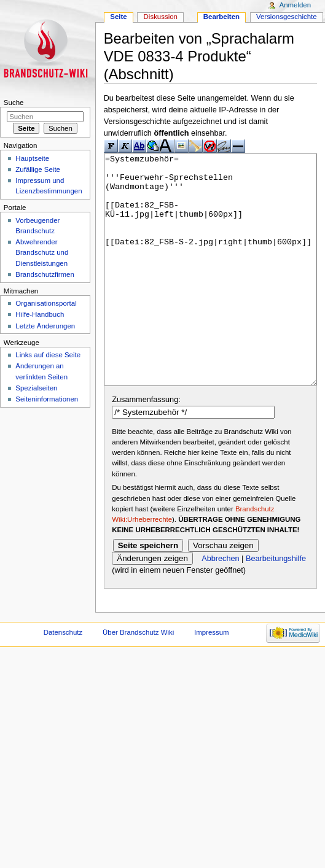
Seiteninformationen (47, 399)
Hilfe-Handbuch (40, 314)
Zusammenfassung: (146, 446)
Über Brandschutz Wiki (138, 678)
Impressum (212, 678)
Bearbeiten (221, 17)
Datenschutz (63, 678)
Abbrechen (220, 605)
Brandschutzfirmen (45, 274)
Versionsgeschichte (287, 17)
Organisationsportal (46, 303)
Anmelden (296, 5)
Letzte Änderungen (45, 326)
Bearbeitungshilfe (276, 605)
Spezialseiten (36, 388)
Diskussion (161, 17)
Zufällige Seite (38, 169)
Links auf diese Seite (48, 355)
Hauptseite (32, 158)
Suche (14, 103)
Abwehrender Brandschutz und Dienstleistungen (42, 252)
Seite (118, 17)
